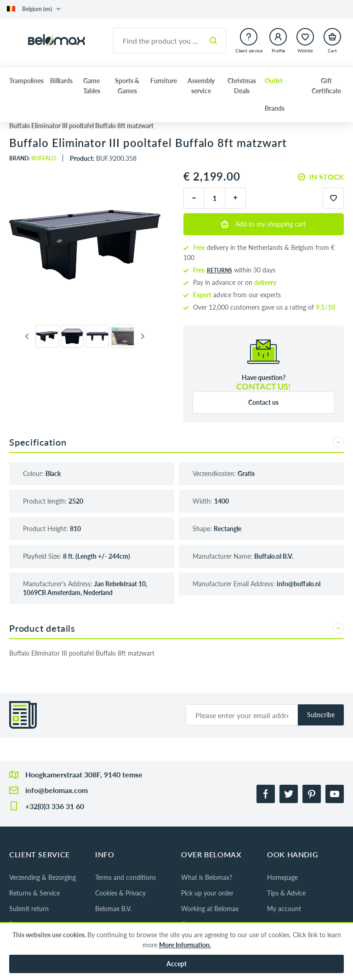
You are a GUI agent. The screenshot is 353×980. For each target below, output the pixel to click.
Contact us (263, 402)
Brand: (33, 158)
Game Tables (92, 86)
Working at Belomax (210, 909)
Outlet (274, 81)
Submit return (29, 909)
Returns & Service (34, 893)
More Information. (185, 945)
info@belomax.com (57, 790)
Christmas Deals (242, 86)
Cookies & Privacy (120, 893)
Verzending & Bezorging (43, 877)
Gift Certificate (326, 86)
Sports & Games (127, 86)
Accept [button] (176, 964)
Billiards (61, 81)
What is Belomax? (207, 877)
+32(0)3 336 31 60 (55, 806)
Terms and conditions (125, 877)
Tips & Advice (286, 893)
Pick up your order (207, 893)
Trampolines (26, 81)
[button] (34, 9)
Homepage (282, 877)
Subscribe (321, 715)
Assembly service (201, 86)
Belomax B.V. (113, 909)
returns (219, 270)
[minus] (194, 198)
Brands (275, 108)
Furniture (164, 81)
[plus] (236, 198)
